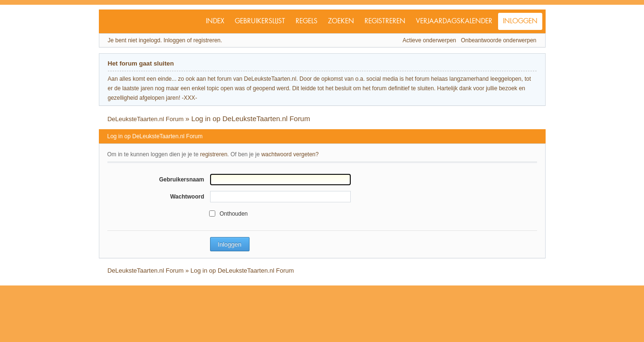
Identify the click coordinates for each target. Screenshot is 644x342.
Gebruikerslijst (260, 21)
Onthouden (234, 214)
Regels (307, 21)
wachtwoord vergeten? (290, 154)
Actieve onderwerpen (429, 40)
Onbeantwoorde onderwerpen (499, 40)
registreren (214, 154)
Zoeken (341, 21)
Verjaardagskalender (454, 21)
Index (215, 21)
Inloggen (520, 21)
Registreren (385, 21)
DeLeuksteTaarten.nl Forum (145, 119)
